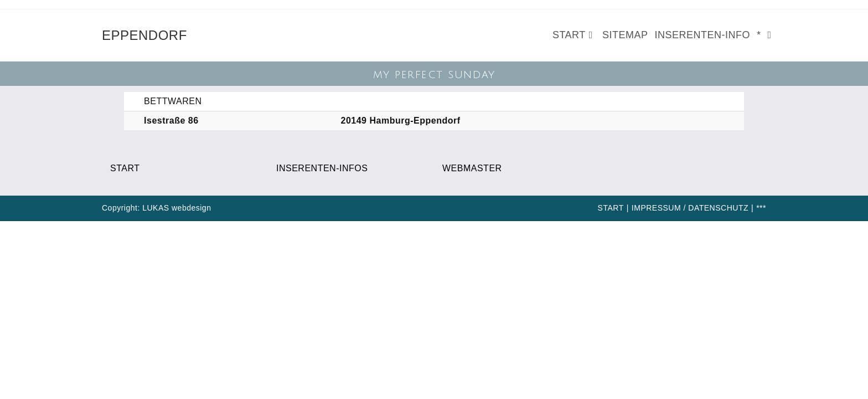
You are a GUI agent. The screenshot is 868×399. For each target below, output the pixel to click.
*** (761, 208)
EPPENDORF (144, 35)
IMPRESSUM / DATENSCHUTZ (690, 208)
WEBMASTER (472, 168)
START (125, 168)
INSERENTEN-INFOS (322, 168)
